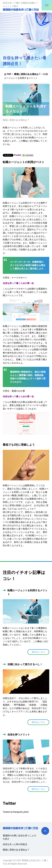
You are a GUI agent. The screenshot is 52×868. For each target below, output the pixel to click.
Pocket (18, 155)
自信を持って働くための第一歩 (18, 283)
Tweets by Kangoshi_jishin (16, 812)
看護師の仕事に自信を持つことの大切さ (19, 837)
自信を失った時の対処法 (15, 844)
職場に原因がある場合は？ (16, 120)
